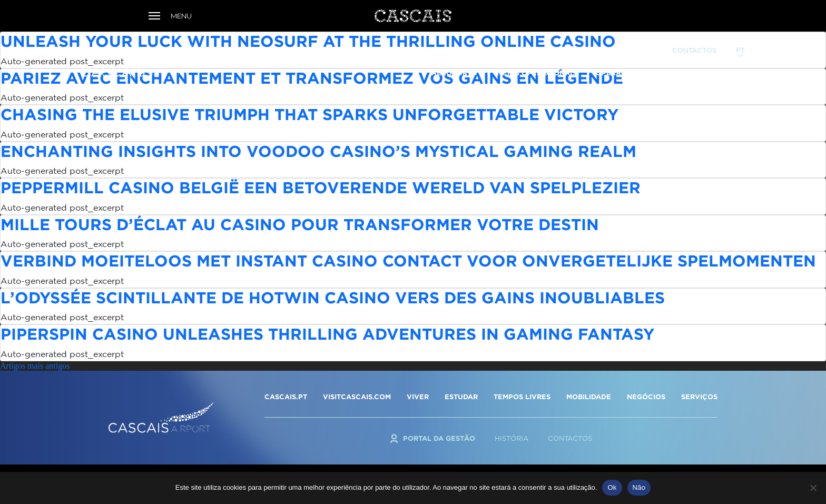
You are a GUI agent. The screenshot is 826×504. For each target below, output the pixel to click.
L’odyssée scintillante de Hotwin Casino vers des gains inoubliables (333, 297)
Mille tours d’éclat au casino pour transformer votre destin (300, 224)
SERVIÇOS (699, 397)
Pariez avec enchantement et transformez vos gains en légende (312, 78)
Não (639, 487)
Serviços (684, 56)
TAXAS (733, 56)
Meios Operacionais (537, 56)
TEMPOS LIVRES (522, 397)
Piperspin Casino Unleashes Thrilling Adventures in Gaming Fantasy (327, 334)
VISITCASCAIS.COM (357, 397)
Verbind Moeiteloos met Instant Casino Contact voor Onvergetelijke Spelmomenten (408, 260)
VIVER (418, 397)
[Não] (813, 488)
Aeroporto (454, 56)
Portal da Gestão (617, 34)
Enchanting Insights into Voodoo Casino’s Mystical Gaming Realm (318, 151)
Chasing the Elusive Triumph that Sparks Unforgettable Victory (309, 114)
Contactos (694, 34)
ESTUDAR (461, 397)
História (512, 438)
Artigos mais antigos (35, 366)
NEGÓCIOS (646, 397)
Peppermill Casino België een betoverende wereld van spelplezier (321, 187)
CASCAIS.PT (286, 397)
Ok (612, 487)
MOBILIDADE (589, 397)
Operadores (621, 56)
